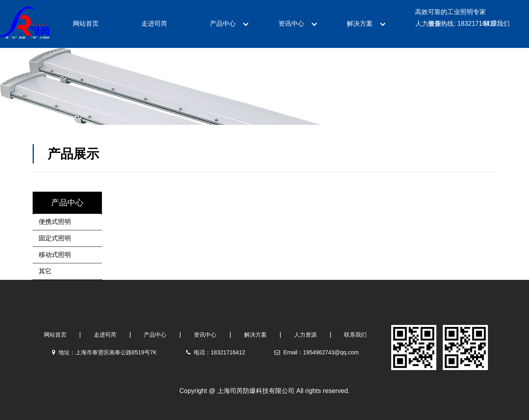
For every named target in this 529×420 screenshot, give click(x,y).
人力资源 (305, 335)
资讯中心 (205, 335)
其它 (45, 271)
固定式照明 (55, 238)
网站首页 (55, 335)
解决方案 (255, 335)
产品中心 (155, 335)
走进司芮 (105, 335)
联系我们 (355, 335)
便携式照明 (55, 222)
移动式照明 (55, 255)
